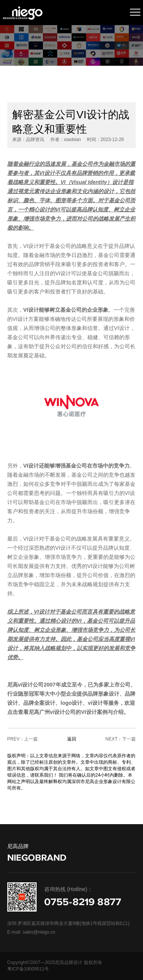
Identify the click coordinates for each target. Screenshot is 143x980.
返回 (72, 739)
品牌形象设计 (103, 694)
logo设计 (72, 703)
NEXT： (114, 739)
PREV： (16, 739)
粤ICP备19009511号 (28, 969)
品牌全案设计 (39, 703)
